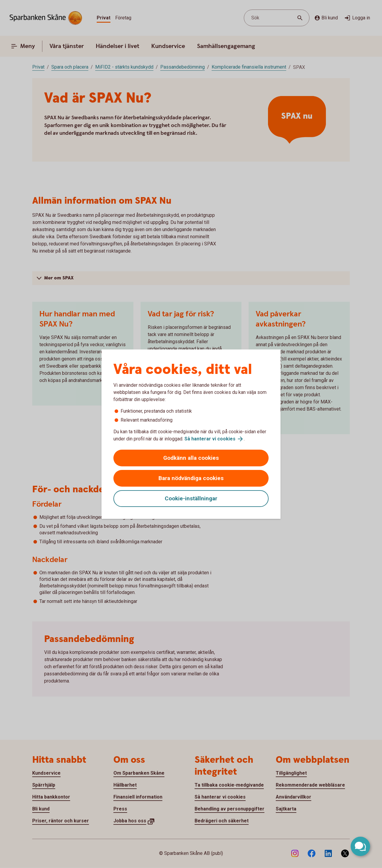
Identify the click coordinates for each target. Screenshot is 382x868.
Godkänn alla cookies (191, 458)
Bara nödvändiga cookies (191, 478)
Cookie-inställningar (191, 498)
